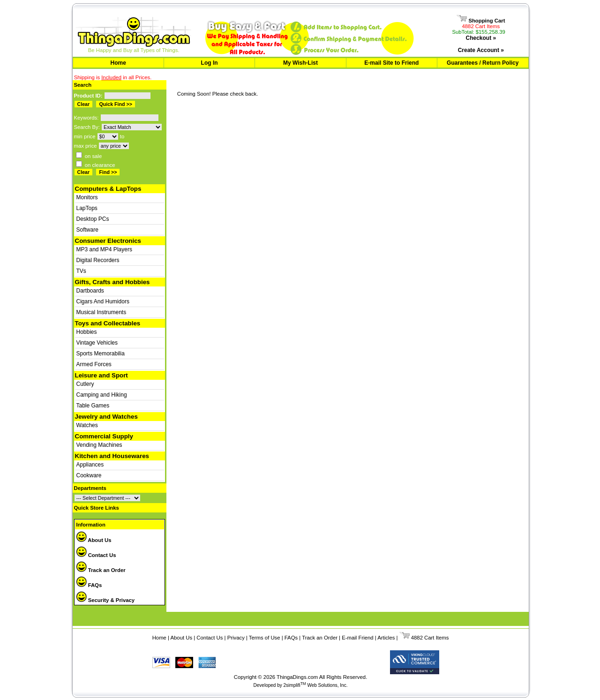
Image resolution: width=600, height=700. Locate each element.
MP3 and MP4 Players (104, 249)
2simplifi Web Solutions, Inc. (316, 685)
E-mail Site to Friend (391, 63)
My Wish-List (300, 63)
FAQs (89, 585)
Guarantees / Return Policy (483, 63)
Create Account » (481, 50)
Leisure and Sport (101, 375)
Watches (87, 425)
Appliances (90, 465)
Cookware (89, 475)
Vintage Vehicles (97, 343)
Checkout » (481, 38)
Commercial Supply (104, 436)
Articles (386, 638)
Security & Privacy (106, 600)
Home (118, 63)
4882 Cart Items (481, 26)
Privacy (236, 638)
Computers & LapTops (108, 189)
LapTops (87, 208)
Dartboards (90, 291)
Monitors (87, 197)
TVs (81, 271)
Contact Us (96, 555)
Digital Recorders (98, 260)
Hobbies (87, 332)
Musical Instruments (101, 312)
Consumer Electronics (108, 241)
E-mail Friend (357, 638)
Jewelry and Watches (106, 417)
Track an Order (101, 570)
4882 (411, 638)
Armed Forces (94, 364)
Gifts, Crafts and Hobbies (112, 282)
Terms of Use (265, 638)
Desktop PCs (93, 219)
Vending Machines (99, 445)
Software (87, 230)
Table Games (93, 406)
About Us (94, 540)
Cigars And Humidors (103, 301)
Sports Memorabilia (101, 354)
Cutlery (85, 384)
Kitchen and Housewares (112, 456)
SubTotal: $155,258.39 (478, 32)
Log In (210, 63)
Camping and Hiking (102, 395)
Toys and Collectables (108, 323)
